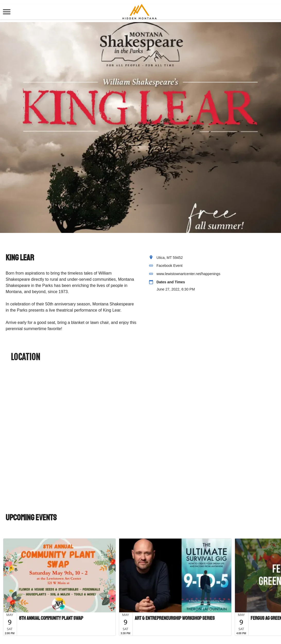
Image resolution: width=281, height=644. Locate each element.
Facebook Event (169, 266)
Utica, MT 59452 (170, 258)
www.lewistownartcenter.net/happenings (188, 274)
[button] (7, 12)
